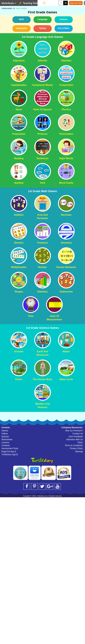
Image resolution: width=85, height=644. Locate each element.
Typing (42, 28)
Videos (5, 434)
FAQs (80, 442)
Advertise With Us (75, 439)
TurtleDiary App (10, 454)
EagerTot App (9, 451)
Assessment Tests (10, 448)
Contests (6, 445)
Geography (22, 28)
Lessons (5, 442)
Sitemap (79, 451)
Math (21, 19)
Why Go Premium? (74, 431)
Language (42, 19)
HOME (4, 8)
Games (5, 431)
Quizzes (5, 436)
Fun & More (64, 28)
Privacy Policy (76, 448)
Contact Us (78, 434)
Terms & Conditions (74, 445)
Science (64, 19)
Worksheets (7, 439)
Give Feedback (76, 436)
